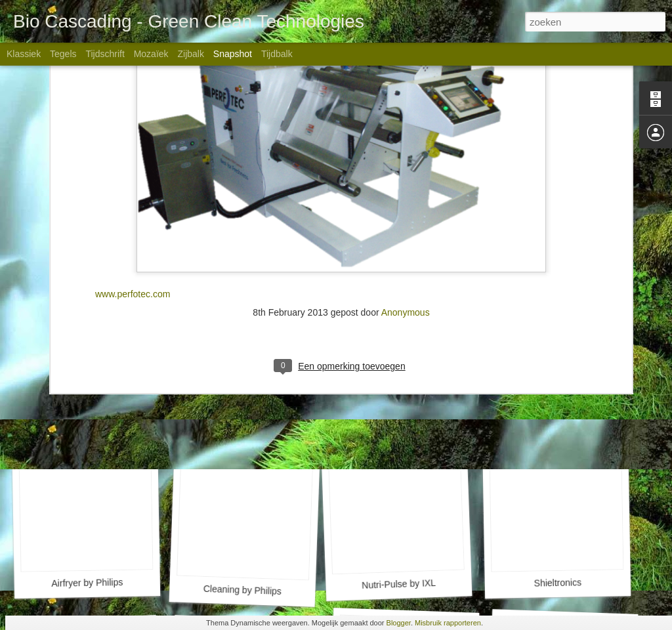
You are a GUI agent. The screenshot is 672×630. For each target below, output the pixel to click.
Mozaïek (151, 54)
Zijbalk (190, 54)
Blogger (399, 623)
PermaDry (240, 404)
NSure (560, 405)
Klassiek (24, 54)
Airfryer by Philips (87, 583)
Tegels (63, 54)
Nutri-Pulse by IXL (399, 584)
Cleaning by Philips (243, 590)
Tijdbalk (277, 54)
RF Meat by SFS (406, 411)
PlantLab (83, 411)
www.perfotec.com (133, 149)
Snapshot (233, 54)
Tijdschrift (105, 54)
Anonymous (406, 168)
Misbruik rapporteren (448, 623)
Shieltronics (557, 582)
